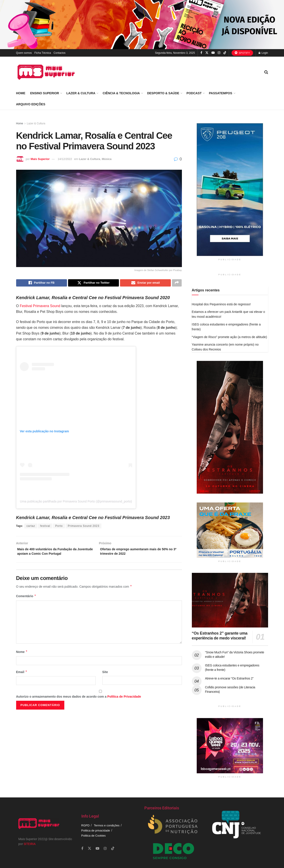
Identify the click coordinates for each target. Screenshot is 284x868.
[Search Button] (266, 72)
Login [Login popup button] (263, 53)
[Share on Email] (145, 283)
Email (22, 675)
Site (105, 675)
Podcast (194, 93)
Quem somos (24, 53)
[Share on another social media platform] (177, 283)
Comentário (26, 599)
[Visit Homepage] (46, 72)
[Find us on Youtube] (213, 53)
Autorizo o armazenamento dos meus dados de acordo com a (79, 700)
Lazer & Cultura (81, 93)
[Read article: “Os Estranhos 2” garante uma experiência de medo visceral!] (230, 600)
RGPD (86, 825)
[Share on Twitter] (93, 283)
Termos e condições (107, 825)
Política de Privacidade (124, 700)
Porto (59, 527)
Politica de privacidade (96, 830)
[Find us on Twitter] (207, 53)
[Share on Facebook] (42, 283)
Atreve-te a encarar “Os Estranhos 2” (229, 678)
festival (45, 527)
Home (21, 93)
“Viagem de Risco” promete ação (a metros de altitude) (230, 337)
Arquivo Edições (31, 104)
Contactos (59, 53)
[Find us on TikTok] (225, 53)
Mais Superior (40, 159)
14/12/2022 (65, 159)
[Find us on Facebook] (201, 53)
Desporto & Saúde (163, 93)
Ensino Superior (45, 93)
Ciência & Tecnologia (121, 93)
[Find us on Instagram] (219, 53)
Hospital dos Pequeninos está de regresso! (221, 304)
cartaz (31, 527)
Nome (22, 655)
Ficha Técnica (43, 53)
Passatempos (220, 93)
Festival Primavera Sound (40, 307)
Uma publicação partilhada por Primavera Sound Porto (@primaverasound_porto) (76, 502)
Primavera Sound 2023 (84, 527)
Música (107, 159)
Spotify (242, 53)
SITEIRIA (30, 844)
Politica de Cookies (94, 836)
